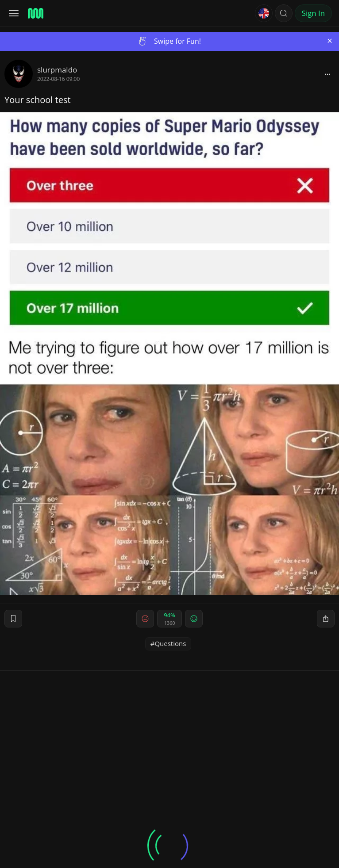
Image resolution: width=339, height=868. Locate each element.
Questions (170, 643)
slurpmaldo (57, 70)
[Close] (330, 41)
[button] (284, 13)
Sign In (313, 13)
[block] (327, 74)
